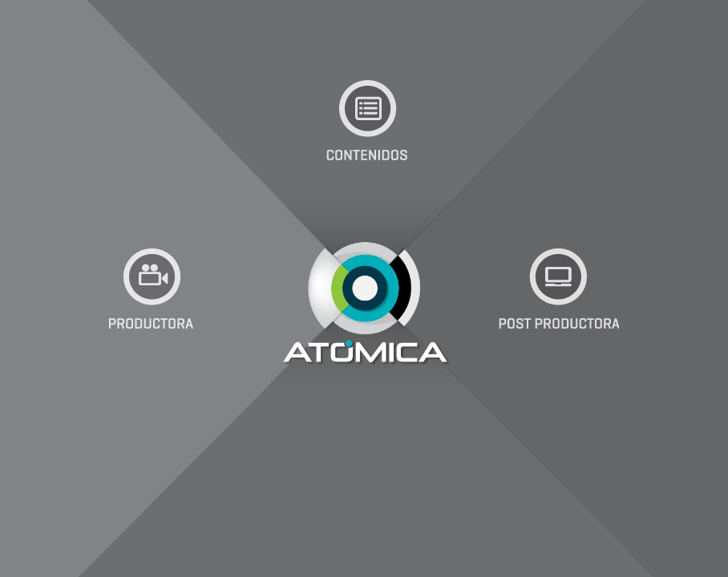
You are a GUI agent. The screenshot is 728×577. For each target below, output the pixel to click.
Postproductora (559, 288)
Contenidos (368, 120)
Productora (152, 288)
